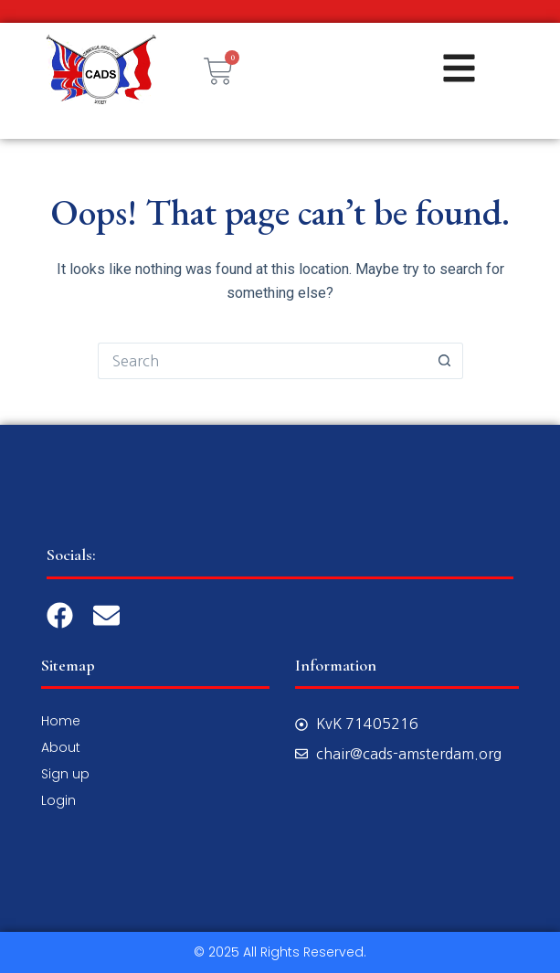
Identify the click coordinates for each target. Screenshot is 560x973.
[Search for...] (262, 361)
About (61, 747)
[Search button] (445, 361)
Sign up (65, 774)
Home (61, 721)
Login (58, 800)
